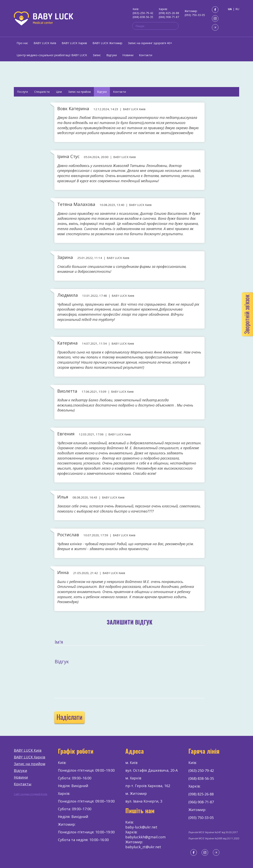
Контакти (146, 55)
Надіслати (69, 717)
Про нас (22, 43)
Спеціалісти (42, 92)
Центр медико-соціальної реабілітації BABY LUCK (52, 55)
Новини (128, 55)
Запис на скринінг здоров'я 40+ (150, 43)
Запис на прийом (79, 92)
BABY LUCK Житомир (107, 43)
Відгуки (112, 55)
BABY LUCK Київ (45, 43)
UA (230, 9)
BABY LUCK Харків (74, 43)
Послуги (22, 92)
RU (237, 9)
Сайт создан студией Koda (31, 794)
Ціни (59, 92)
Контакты (23, 784)
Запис (97, 55)
